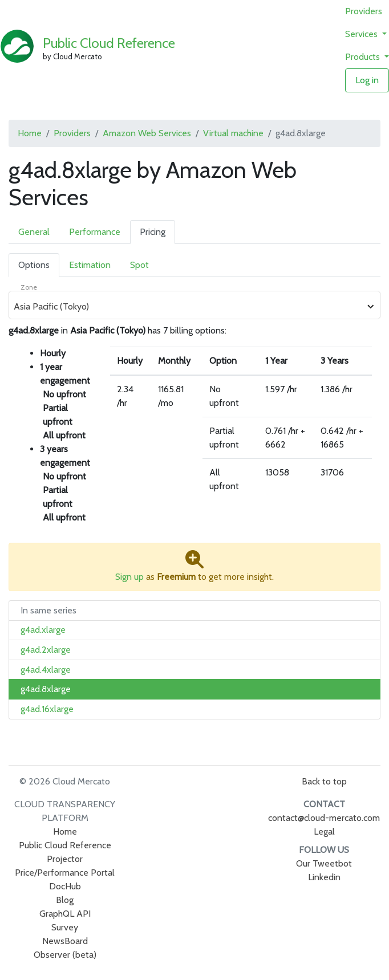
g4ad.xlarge (43, 630)
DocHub (65, 886)
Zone (29, 287)
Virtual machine (233, 133)
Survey (65, 927)
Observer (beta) (65, 955)
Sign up (129, 577)
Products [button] (364, 57)
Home (30, 133)
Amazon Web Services (147, 133)
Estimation (90, 265)
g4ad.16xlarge (47, 709)
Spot (139, 265)
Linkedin (324, 877)
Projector (65, 859)
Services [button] (362, 34)
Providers (364, 11)
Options (34, 265)
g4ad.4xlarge (46, 670)
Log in (367, 80)
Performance (95, 232)
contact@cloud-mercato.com (324, 818)
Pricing (153, 232)
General (34, 232)
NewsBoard (65, 941)
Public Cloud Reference (109, 43)
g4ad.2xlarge (46, 650)
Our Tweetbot (324, 863)
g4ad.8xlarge (46, 689)
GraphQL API (65, 914)
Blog (65, 900)
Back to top (324, 781)
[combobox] (188, 307)
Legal (324, 831)
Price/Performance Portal (65, 873)
